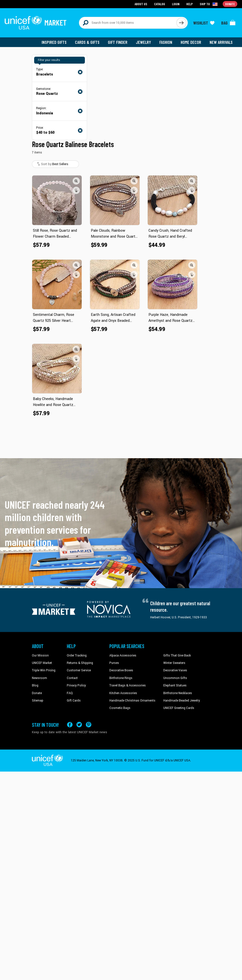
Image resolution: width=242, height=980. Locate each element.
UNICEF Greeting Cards (179, 708)
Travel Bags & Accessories (128, 685)
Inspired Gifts (54, 42)
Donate (37, 693)
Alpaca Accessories (123, 655)
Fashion (166, 42)
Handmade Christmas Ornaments (132, 701)
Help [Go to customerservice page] (190, 4)
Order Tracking (77, 655)
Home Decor (191, 42)
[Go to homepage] (36, 23)
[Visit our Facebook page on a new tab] (70, 725)
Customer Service (79, 670)
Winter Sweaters (174, 663)
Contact (72, 678)
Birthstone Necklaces (178, 693)
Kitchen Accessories (123, 693)
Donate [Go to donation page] (230, 4)
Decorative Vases (175, 670)
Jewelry (143, 42)
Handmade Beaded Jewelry (182, 701)
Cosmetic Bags (120, 708)
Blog (35, 685)
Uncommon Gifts (175, 678)
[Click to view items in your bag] (228, 23)
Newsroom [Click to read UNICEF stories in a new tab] (39, 678)
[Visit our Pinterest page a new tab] (89, 725)
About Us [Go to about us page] (141, 4)
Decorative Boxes (121, 670)
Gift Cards (74, 701)
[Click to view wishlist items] (204, 23)
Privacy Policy (76, 685)
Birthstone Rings (121, 678)
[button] (76, 181)
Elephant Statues (175, 685)
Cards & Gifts (87, 42)
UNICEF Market (42, 663)
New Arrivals (221, 42)
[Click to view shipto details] (209, 4)
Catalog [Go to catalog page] (160, 4)
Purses (114, 663)
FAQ (70, 693)
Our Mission (40, 655)
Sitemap (38, 701)
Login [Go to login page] (176, 4)
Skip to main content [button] (121, 0)
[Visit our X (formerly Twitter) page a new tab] (79, 725)
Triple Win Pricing (44, 670)
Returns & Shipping (80, 663)
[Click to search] (181, 23)
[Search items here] (128, 23)
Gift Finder (118, 42)
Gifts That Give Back (177, 655)
